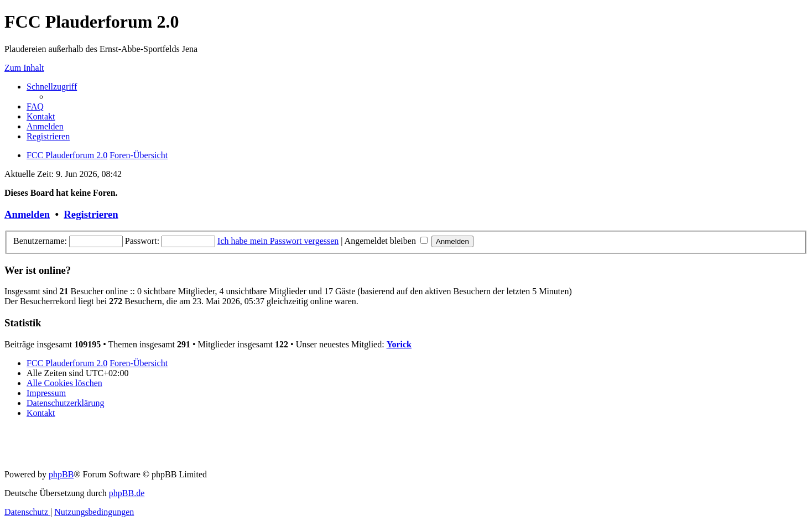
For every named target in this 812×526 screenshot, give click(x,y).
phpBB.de (127, 493)
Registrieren (91, 214)
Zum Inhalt (24, 68)
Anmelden (27, 214)
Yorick (399, 344)
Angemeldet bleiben (386, 241)
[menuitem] (35, 106)
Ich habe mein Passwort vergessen (278, 241)
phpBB (61, 474)
